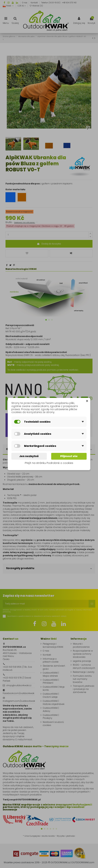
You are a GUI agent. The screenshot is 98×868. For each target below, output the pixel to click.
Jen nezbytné (29, 456)
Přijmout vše (69, 456)
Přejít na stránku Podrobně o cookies (49, 463)
